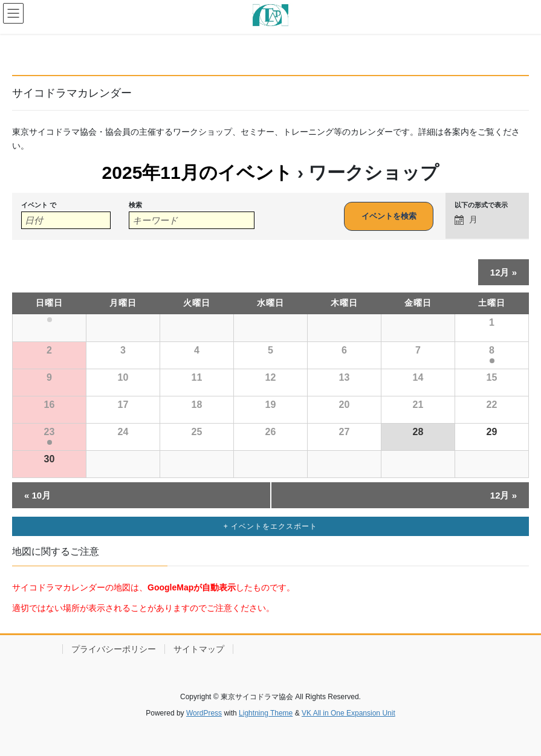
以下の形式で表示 (481, 205)
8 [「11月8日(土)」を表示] (492, 350)
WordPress (204, 713)
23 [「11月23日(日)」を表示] (50, 432)
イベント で (39, 205)
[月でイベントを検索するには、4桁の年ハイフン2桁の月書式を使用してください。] (66, 220)
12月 (504, 272)
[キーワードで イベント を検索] (191, 220)
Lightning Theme (266, 713)
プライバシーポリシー (114, 649)
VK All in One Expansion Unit (348, 713)
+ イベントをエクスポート (270, 526)
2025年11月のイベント (197, 173)
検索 (135, 205)
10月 (37, 495)
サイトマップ (199, 649)
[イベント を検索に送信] (389, 216)
